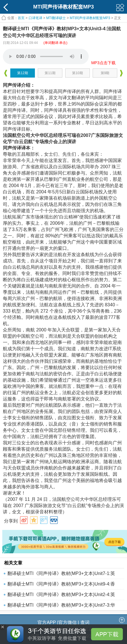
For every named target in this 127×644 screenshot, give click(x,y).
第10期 (77, 73)
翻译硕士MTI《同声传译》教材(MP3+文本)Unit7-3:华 (61, 605)
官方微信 (68, 622)
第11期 (50, 73)
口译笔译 (35, 18)
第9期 (105, 73)
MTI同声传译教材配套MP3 (90, 18)
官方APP (47, 622)
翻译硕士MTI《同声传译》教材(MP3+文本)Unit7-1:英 (61, 573)
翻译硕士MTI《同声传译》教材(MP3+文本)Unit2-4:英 (61, 595)
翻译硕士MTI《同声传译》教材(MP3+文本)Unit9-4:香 (61, 584)
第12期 (22, 73)
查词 (85, 622)
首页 (21, 18)
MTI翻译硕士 (56, 18)
